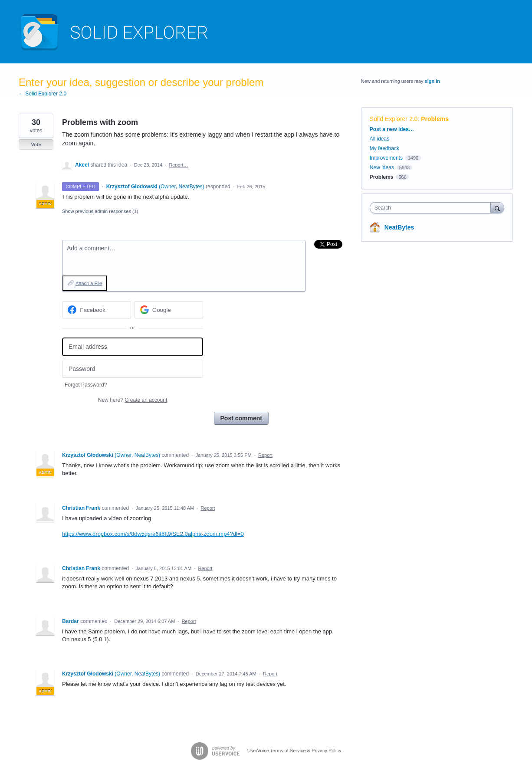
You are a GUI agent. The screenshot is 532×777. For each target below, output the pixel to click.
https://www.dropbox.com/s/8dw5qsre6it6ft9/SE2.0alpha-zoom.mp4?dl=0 (153, 534)
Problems (435, 119)
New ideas (382, 167)
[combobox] (432, 208)
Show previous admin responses (100, 211)
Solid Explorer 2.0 (394, 119)
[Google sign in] (169, 310)
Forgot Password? (86, 385)
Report (265, 455)
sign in (432, 81)
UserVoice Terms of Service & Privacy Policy (294, 751)
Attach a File (89, 283)
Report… (178, 165)
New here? (133, 400)
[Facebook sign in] (97, 310)
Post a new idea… (392, 129)
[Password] (133, 369)
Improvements (386, 158)
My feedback (384, 148)
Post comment (241, 418)
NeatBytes (399, 227)
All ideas (379, 139)
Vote (36, 144)
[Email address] (133, 347)
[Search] (497, 208)
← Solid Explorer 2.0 (43, 94)
